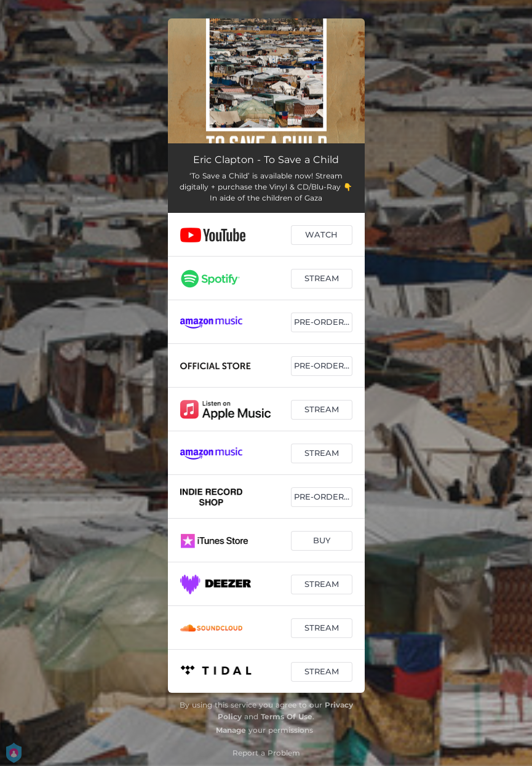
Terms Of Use (287, 716)
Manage (231, 730)
